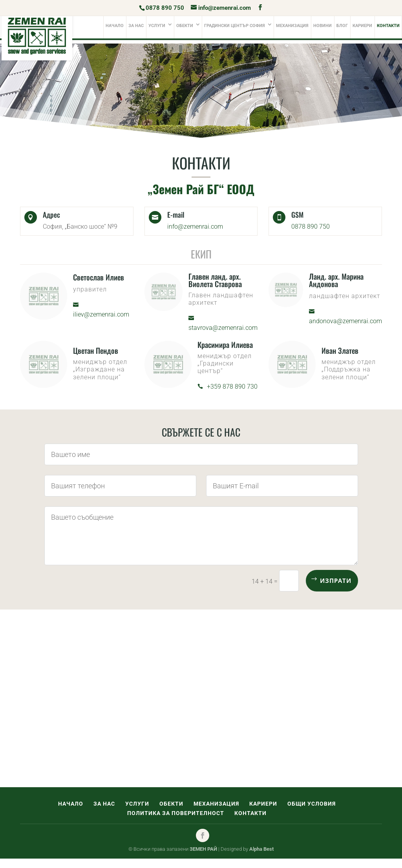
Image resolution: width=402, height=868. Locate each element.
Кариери (362, 26)
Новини (323, 26)
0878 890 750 (165, 8)
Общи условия (312, 804)
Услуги (157, 26)
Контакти (388, 26)
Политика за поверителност (176, 813)
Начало (115, 26)
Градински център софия (235, 26)
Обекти (185, 26)
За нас (136, 26)
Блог (342, 26)
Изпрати (336, 580)
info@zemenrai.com (195, 227)
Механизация (292, 26)
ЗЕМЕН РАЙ (203, 849)
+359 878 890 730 (232, 387)
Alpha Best (261, 849)
